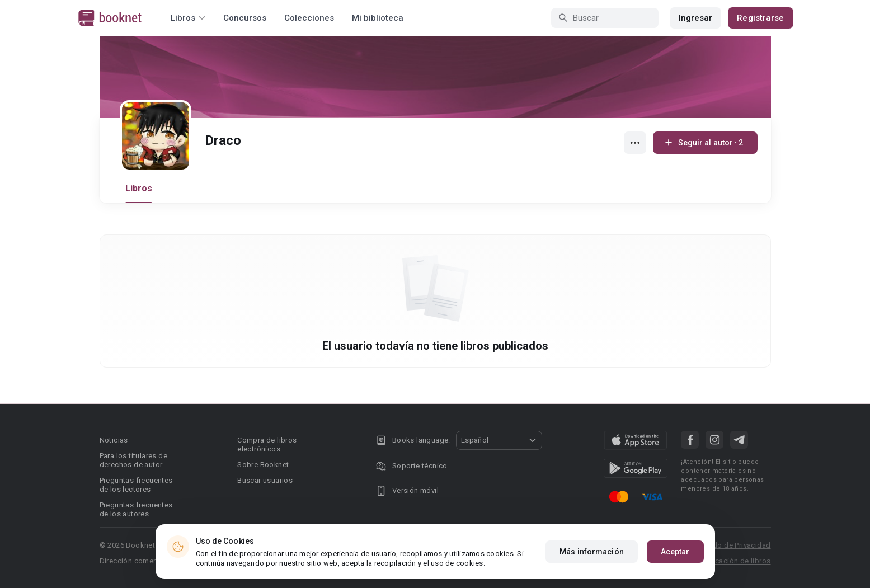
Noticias (114, 440)
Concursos (245, 18)
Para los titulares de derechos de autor (133, 460)
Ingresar (696, 18)
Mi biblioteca (378, 18)
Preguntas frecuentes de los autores (136, 509)
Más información (592, 552)
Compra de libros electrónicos (267, 444)
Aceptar (675, 552)
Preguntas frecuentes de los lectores (136, 485)
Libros (139, 188)
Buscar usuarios (265, 480)
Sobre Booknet (263, 465)
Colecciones (309, 18)
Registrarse (760, 18)
